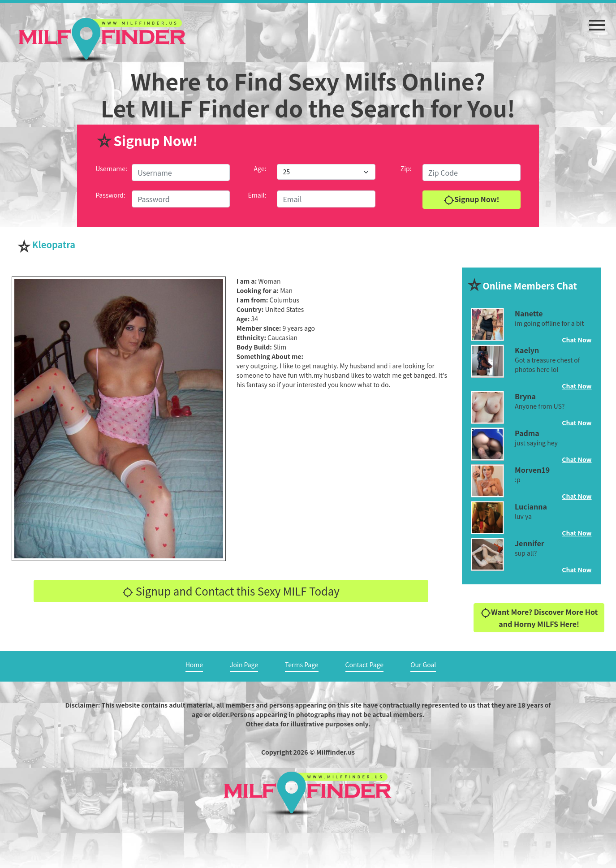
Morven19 (532, 470)
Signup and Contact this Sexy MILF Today (231, 591)
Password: (110, 195)
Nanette (529, 313)
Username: (111, 168)
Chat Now (577, 340)
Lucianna (531, 506)
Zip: (406, 168)
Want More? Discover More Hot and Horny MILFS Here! (539, 618)
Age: (260, 168)
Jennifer (530, 543)
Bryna (525, 396)
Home (194, 665)
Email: (257, 195)
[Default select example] (326, 172)
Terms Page (302, 665)
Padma (527, 433)
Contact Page (365, 665)
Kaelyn (527, 350)
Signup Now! (471, 200)
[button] (597, 21)
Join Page (244, 665)
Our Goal (423, 665)
